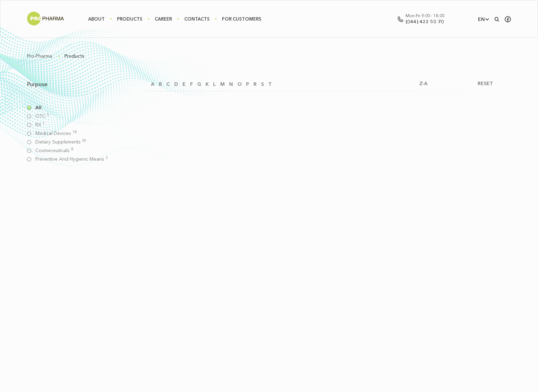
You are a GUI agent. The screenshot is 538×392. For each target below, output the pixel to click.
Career (163, 19)
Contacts (197, 19)
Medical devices (56, 133)
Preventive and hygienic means (72, 159)
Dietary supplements (61, 142)
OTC (42, 116)
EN (481, 19)
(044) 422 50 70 (425, 22)
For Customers (242, 19)
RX (40, 125)
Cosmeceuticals (54, 151)
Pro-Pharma (40, 56)
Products (130, 19)
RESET (485, 84)
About (96, 19)
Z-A (423, 84)
